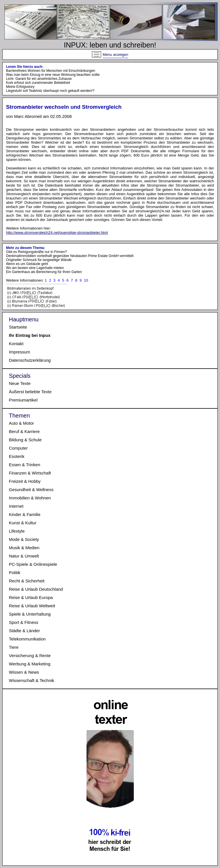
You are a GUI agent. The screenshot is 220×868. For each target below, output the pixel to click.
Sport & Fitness (24, 622)
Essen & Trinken (24, 465)
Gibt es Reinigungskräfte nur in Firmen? (36, 252)
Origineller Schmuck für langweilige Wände (39, 260)
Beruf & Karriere (24, 431)
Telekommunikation (27, 639)
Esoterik (17, 456)
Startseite (18, 327)
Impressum (19, 352)
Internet (16, 506)
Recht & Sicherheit (27, 581)
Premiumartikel (23, 400)
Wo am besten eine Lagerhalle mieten (35, 268)
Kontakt (16, 344)
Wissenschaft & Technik (32, 680)
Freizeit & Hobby (25, 481)
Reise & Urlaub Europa (31, 597)
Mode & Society (24, 539)
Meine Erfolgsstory (20, 87)
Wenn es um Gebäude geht (27, 264)
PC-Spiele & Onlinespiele (33, 564)
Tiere (14, 647)
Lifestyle (17, 531)
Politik (15, 573)
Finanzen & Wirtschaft (30, 473)
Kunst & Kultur (23, 523)
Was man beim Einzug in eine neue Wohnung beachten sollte (53, 75)
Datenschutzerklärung (30, 360)
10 (86, 280)
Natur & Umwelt (24, 556)
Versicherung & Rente (30, 656)
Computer (18, 448)
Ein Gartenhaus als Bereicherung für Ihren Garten (44, 272)
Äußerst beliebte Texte (30, 392)
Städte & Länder (24, 631)
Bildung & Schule (25, 440)
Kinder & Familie (25, 514)
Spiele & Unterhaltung (30, 614)
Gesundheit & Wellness (31, 490)
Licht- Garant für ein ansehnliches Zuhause (39, 79)
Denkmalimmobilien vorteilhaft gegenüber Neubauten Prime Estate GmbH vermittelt (70, 256)
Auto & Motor (21, 423)
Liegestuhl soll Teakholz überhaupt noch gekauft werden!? (50, 91)
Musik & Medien (24, 548)
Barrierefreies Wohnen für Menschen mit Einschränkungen (51, 71)
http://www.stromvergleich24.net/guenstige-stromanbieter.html (57, 233)
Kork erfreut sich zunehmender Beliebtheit (38, 83)
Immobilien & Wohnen (30, 498)
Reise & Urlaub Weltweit (32, 606)
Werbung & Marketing (30, 664)
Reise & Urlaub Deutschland (36, 589)
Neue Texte (20, 383)
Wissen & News (24, 672)
